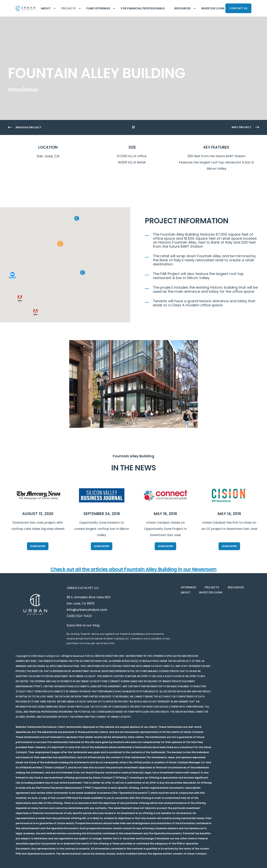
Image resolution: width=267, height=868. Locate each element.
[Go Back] (133, 128)
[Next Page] (245, 127)
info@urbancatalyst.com (87, 610)
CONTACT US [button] (238, 8)
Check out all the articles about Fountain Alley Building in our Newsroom (134, 569)
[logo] (35, 604)
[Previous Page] (25, 128)
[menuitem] (54, 8)
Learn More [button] (38, 546)
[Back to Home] (25, 8)
